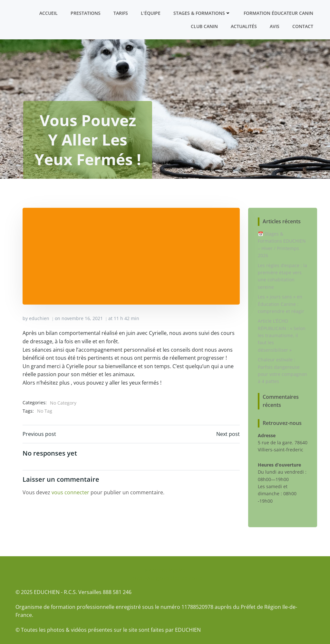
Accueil (49, 13)
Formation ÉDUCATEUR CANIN (278, 13)
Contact (303, 26)
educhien (39, 318)
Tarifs (121, 13)
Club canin (204, 26)
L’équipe (151, 13)
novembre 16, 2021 (82, 318)
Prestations (86, 13)
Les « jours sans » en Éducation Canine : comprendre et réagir (281, 304)
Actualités (244, 26)
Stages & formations (202, 13)
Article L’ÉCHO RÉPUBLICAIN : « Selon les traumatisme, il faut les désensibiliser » (282, 335)
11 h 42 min (126, 318)
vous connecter (70, 492)
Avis (275, 26)
